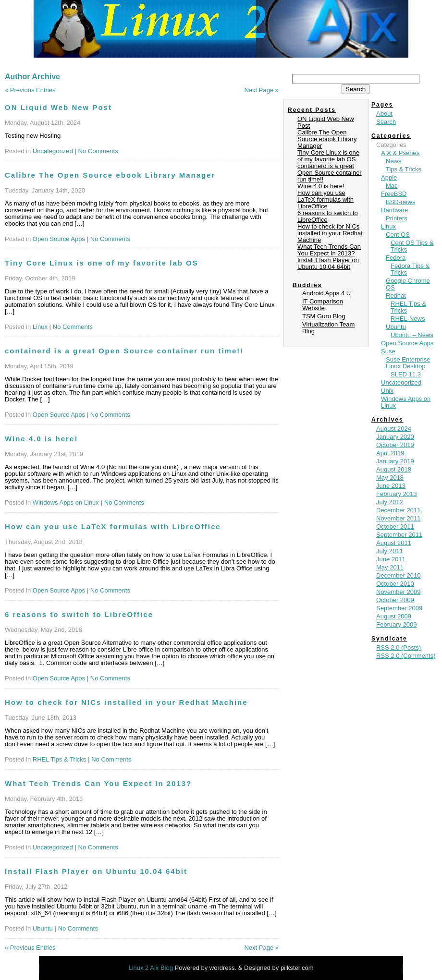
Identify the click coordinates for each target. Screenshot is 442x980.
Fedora (396, 258)
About (384, 114)
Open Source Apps (59, 239)
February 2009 (397, 624)
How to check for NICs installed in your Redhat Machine (126, 702)
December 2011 (399, 510)
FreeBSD (394, 194)
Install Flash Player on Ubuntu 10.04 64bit (96, 871)
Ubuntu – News (412, 335)
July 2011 (390, 551)
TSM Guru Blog (324, 316)
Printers (397, 218)
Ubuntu (43, 928)
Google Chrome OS (408, 284)
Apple (389, 177)
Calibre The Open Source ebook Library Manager (110, 175)
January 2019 (395, 461)
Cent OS (398, 235)
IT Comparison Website (323, 305)
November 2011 (399, 518)
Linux (40, 327)
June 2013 (391, 486)
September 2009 (399, 608)
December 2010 (399, 575)
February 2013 (397, 494)
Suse (388, 351)
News (394, 161)
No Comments (98, 151)
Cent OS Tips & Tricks (412, 246)
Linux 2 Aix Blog (151, 968)
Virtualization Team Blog (328, 328)
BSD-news (400, 202)
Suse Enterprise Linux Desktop (408, 363)
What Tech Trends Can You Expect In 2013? (98, 783)
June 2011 (391, 559)
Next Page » (261, 90)
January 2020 (395, 437)
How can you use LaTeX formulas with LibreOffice (113, 526)
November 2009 (399, 592)
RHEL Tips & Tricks (59, 759)
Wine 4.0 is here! (41, 439)
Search (386, 122)
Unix (387, 391)
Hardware (394, 210)
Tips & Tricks (404, 169)
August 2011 (394, 543)
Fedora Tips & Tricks (410, 269)
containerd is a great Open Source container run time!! (124, 351)
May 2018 (390, 478)
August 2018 (394, 469)
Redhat (396, 296)
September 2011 (399, 535)
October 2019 (395, 445)
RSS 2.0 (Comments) (406, 656)
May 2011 (390, 567)
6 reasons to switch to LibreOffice (79, 614)
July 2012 (390, 502)
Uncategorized (53, 151)
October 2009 (395, 600)
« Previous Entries (30, 90)
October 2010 (395, 584)
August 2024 (394, 429)
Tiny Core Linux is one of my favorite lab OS (102, 263)
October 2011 (395, 526)
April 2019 (390, 453)
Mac (392, 186)
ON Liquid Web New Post (58, 107)
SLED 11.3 (406, 374)
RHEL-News (408, 319)
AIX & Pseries (400, 153)
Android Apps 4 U (326, 293)
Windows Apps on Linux (66, 502)
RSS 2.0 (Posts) (399, 647)
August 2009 (394, 616)
